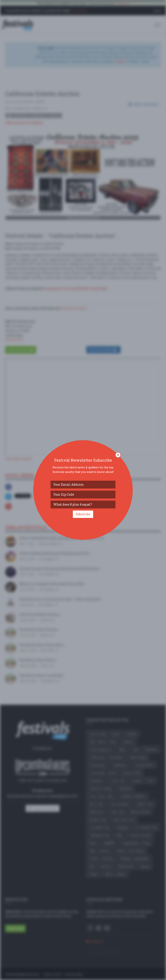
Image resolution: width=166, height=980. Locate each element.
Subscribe (83, 514)
